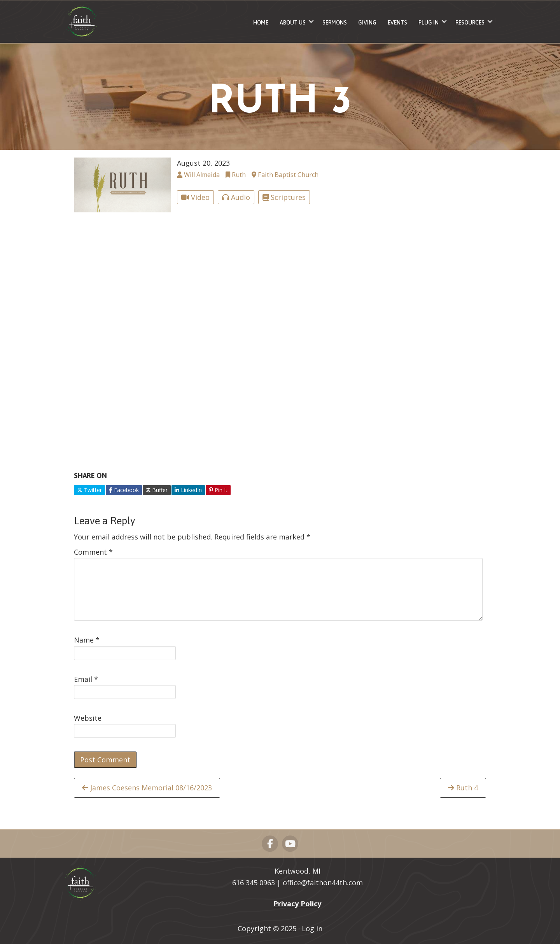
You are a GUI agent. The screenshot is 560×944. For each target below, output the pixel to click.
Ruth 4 (463, 788)
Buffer (157, 490)
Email (86, 679)
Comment (93, 552)
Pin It (218, 490)
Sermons (335, 23)
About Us (293, 23)
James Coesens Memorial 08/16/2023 (147, 788)
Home (261, 23)
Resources (470, 23)
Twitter (89, 490)
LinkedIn (188, 490)
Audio (236, 197)
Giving (367, 23)
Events (397, 23)
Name (87, 640)
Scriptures (284, 197)
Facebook (124, 490)
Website (88, 718)
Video (195, 197)
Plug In (429, 23)
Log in (312, 928)
